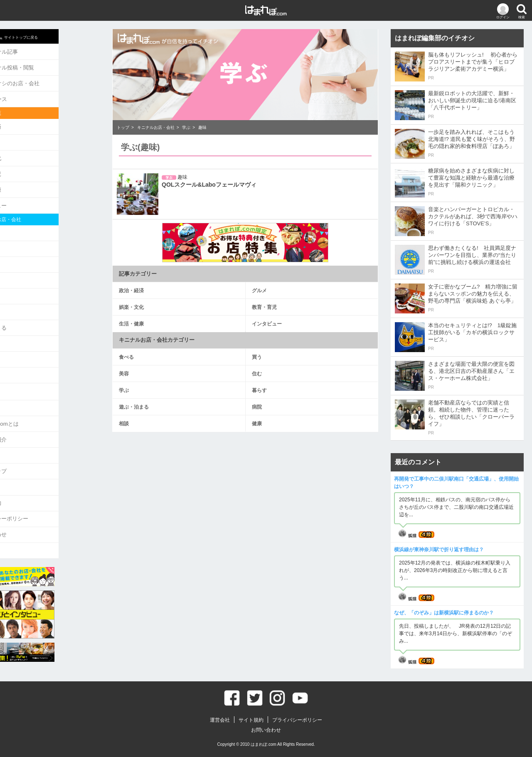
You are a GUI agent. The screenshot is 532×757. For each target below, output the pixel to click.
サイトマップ (31, 455)
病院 (20, 332)
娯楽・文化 (28, 154)
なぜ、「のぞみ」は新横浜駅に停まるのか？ (444, 613)
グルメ (23, 139)
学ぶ (20, 287)
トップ (123, 127)
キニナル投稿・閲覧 (45, 66)
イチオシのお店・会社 (48, 81)
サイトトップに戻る (47, 36)
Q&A (21, 440)
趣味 (202, 127)
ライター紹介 (31, 425)
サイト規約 (28, 486)
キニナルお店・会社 (156, 127)
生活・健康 (28, 184)
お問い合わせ (31, 516)
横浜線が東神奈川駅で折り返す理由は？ (439, 550)
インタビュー (31, 199)
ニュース (31, 96)
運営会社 (26, 471)
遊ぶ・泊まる (31, 317)
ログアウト (28, 531)
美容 (20, 256)
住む (20, 272)
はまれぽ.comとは (37, 410)
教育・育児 (28, 169)
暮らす (23, 302)
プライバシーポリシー (42, 501)
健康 (20, 363)
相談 (20, 347)
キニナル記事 (37, 51)
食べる (23, 226)
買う (20, 241)
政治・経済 (28, 123)
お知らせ (26, 395)
